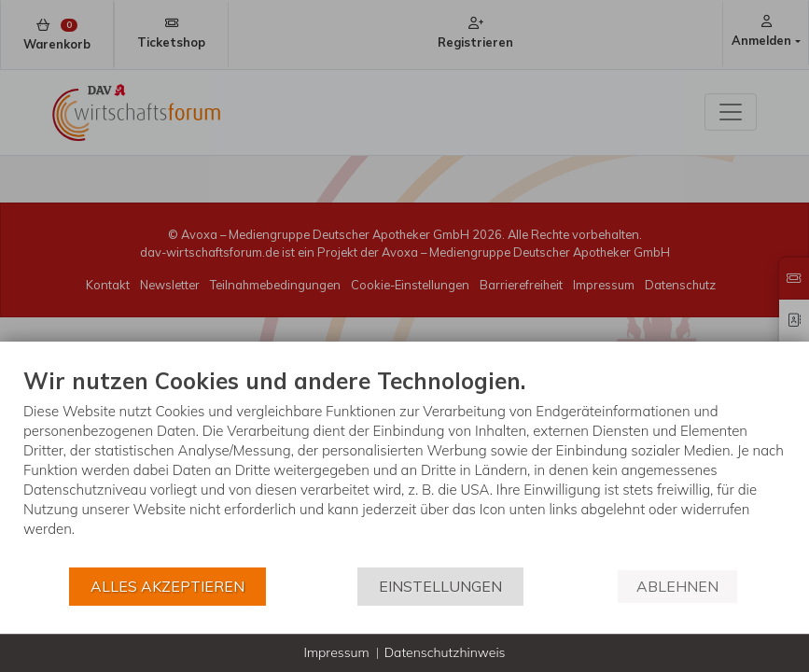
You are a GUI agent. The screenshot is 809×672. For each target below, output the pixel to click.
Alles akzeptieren (167, 586)
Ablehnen (677, 586)
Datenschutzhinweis (445, 652)
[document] (404, 466)
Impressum (336, 652)
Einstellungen (440, 586)
